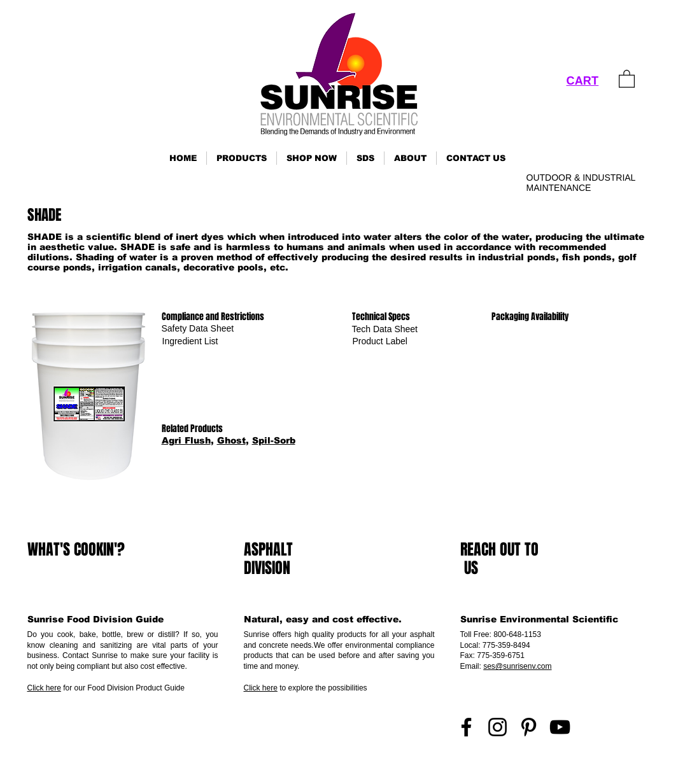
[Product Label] (380, 341)
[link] (627, 78)
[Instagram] (498, 727)
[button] (242, 158)
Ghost (231, 440)
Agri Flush (186, 440)
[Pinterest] (529, 727)
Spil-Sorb (274, 440)
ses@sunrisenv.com (517, 666)
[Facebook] (466, 727)
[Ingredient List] (190, 341)
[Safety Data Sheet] (198, 329)
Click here (44, 688)
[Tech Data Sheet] (385, 329)
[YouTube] (560, 727)
